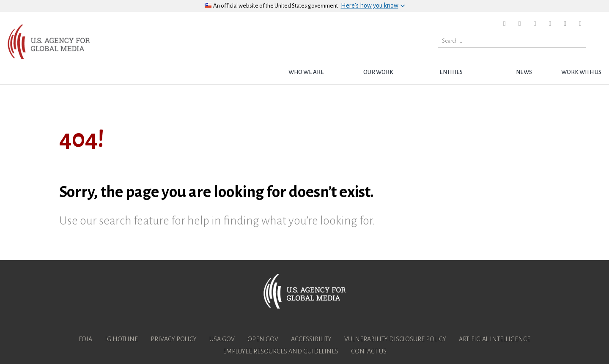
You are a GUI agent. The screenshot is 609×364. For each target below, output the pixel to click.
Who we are (306, 72)
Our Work (378, 72)
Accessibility (311, 339)
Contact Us (369, 351)
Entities (451, 72)
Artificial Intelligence (495, 339)
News (524, 72)
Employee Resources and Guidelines (281, 351)
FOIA (85, 339)
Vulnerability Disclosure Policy (395, 339)
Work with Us (581, 72)
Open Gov (263, 339)
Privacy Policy (174, 339)
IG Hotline (121, 339)
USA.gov (222, 339)
